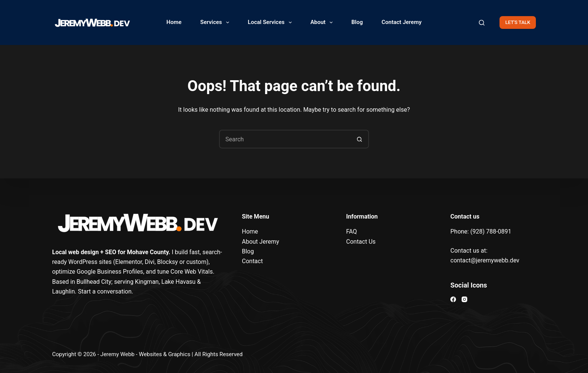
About (323, 22)
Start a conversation (105, 291)
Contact (252, 261)
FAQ (352, 231)
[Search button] (360, 139)
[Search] (482, 23)
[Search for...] (285, 139)
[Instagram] (464, 299)
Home (174, 22)
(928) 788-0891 (491, 231)
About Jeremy (260, 242)
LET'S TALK (518, 22)
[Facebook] (453, 299)
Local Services (271, 22)
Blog (357, 22)
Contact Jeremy (402, 22)
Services (216, 22)
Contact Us (361, 242)
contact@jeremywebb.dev (485, 260)
